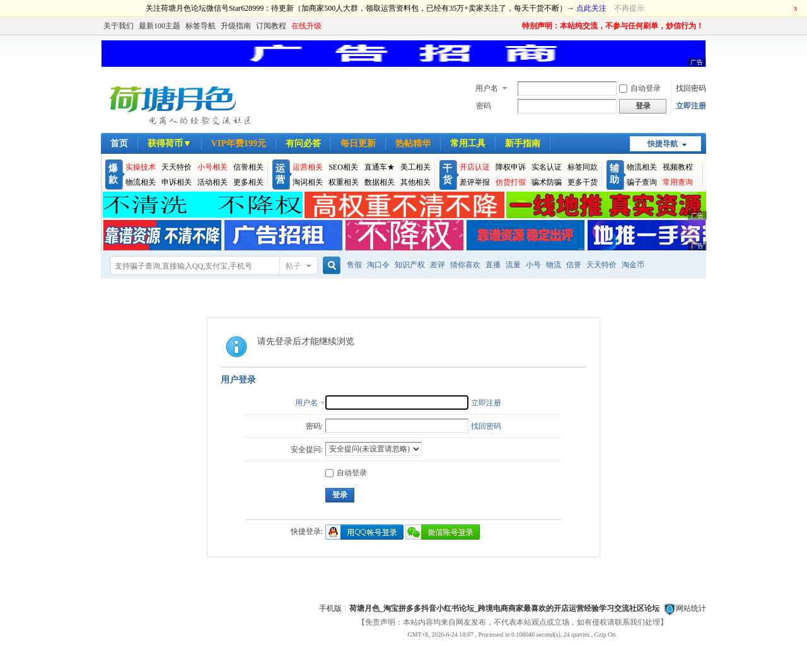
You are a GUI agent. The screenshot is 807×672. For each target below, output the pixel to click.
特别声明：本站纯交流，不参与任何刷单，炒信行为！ (613, 26)
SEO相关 (343, 167)
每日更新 (358, 143)
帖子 (293, 266)
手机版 (330, 608)
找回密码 (691, 88)
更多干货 (583, 182)
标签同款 (583, 167)
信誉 (574, 265)
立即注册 (691, 106)
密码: (314, 426)
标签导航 (200, 26)
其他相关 (415, 182)
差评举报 (475, 182)
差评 (438, 265)
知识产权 (410, 265)
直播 (493, 265)
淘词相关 (308, 182)
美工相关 (415, 167)
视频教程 (678, 167)
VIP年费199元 (239, 143)
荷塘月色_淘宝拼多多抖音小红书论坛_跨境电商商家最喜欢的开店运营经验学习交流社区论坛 (504, 608)
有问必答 (303, 143)
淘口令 (378, 265)
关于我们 (119, 26)
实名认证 (547, 167)
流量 (513, 265)
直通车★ (380, 167)
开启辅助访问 (516, 26)
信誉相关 (248, 167)
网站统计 (691, 608)
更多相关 (248, 182)
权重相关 (344, 182)
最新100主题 (160, 26)
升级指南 (236, 26)
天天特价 (177, 167)
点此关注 (591, 8)
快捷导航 (663, 144)
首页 (119, 143)
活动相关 (212, 182)
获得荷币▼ (170, 143)
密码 (484, 106)
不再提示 (629, 8)
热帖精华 (413, 143)
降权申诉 (511, 167)
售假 (354, 265)
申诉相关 (177, 182)
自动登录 (640, 88)
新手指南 (523, 143)
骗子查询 (642, 182)
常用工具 (468, 143)
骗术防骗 (547, 182)
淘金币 (633, 265)
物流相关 (141, 182)
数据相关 (380, 182)
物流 (554, 265)
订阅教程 (271, 26)
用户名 (487, 88)
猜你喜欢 (465, 265)
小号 (533, 265)
